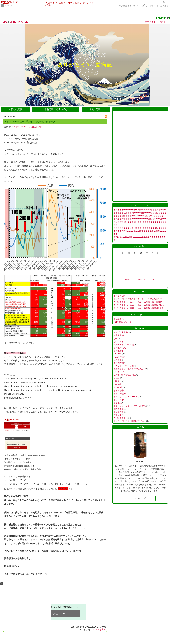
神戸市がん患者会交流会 (125, 375)
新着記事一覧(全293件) (56, 109)
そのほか (9, 5)
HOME (4, 22)
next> (153, 280)
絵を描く (118, 415)
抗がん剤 (118, 387)
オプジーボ (119, 400)
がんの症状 (119, 384)
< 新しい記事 (15, 109)
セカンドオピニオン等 (124, 366)
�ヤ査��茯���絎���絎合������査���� (140, 213)
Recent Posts (140, 292)
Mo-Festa (118, 354)
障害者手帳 (119, 409)
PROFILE (23, 22)
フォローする (140, 498)
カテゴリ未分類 (121, 332)
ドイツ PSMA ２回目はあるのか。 (29, 127)
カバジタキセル (121, 418)
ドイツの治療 (120, 394)
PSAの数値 (119, 357)
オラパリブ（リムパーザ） (126, 397)
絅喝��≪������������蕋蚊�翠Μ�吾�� (140, 219)
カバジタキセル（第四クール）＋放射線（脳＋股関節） (139, 302)
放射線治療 (119, 391)
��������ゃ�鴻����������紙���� (140, 228)
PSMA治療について (122, 322)
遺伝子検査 (119, 412)
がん (116, 338)
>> (129, 6)
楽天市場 (165, 6)
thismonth (140, 280)
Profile (140, 427)
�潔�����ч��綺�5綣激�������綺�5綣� (140, 210)
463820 (161, 18)
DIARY (13, 22)
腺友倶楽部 (119, 335)
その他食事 (119, 351)
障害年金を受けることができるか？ (130, 369)
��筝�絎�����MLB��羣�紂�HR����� (138, 216)
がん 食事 (119, 342)
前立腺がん (119, 319)
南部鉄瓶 (118, 403)
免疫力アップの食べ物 (124, 345)
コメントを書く (98, 629)
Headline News (140, 205)
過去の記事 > (96, 109)
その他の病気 (120, 348)
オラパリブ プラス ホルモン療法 (130, 406)
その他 (117, 378)
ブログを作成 (152, 6)
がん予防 (118, 381)
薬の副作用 (119, 363)
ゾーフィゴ (119, 372)
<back (128, 280)
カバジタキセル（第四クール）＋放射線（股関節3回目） (140, 308)
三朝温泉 (118, 360)
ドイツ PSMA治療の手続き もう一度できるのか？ (31, 121)
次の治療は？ (120, 296)
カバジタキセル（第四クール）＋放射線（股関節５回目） (140, 305)
